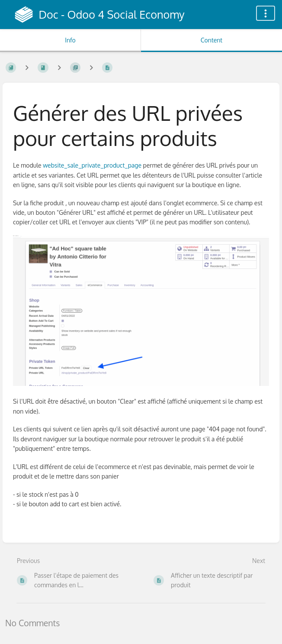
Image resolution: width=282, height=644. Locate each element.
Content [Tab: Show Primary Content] (211, 40)
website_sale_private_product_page (93, 165)
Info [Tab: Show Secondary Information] (70, 40)
